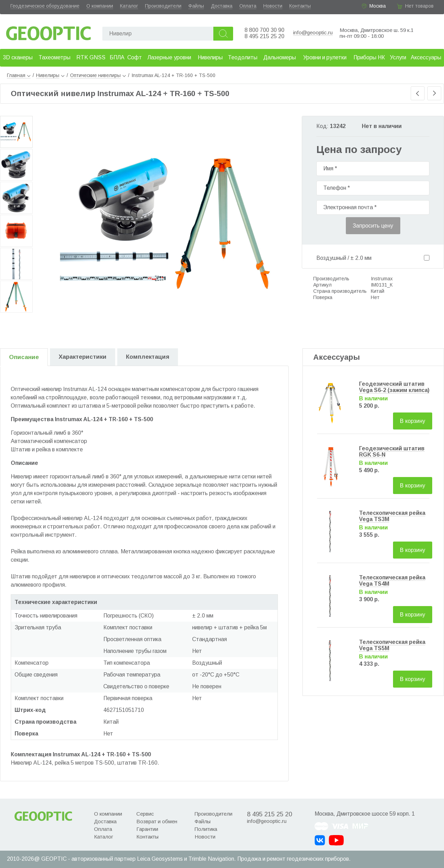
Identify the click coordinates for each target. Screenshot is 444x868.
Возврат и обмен (157, 821)
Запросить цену (373, 226)
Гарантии (147, 829)
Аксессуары (426, 57)
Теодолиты (243, 57)
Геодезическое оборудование (45, 6)
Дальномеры (280, 57)
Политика (206, 829)
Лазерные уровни (169, 57)
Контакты (300, 6)
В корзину (413, 421)
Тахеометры (54, 57)
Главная (19, 75)
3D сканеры (18, 57)
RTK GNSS (91, 57)
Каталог (129, 6)
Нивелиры (210, 57)
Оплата (248, 6)
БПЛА (117, 57)
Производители (163, 6)
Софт (135, 57)
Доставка (222, 6)
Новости (273, 6)
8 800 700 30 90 (264, 30)
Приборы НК (369, 57)
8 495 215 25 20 (264, 36)
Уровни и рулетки (325, 57)
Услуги (398, 57)
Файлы (196, 6)
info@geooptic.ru (313, 32)
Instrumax (382, 279)
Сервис (145, 814)
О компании (100, 6)
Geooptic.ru (49, 31)
